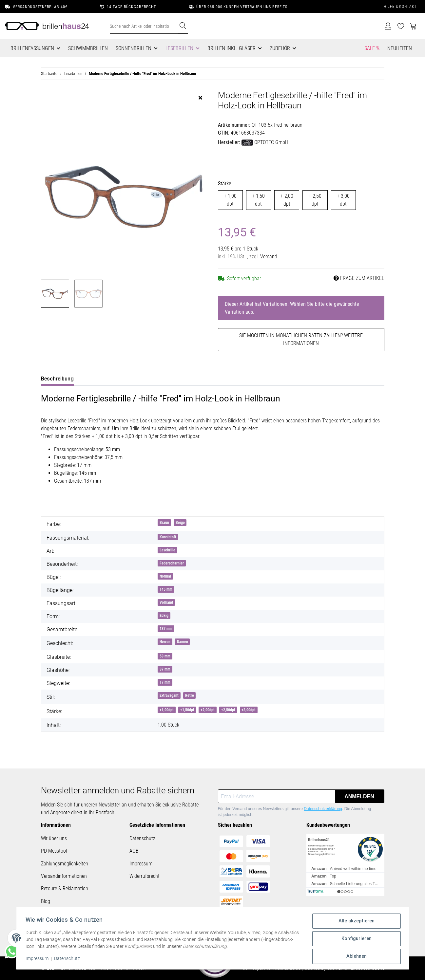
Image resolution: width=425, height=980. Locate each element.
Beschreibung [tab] (57, 379)
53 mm (165, 656)
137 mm (166, 629)
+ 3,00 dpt (343, 200)
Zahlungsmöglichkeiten (65, 864)
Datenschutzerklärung (323, 809)
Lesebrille (167, 550)
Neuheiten (400, 48)
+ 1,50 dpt (258, 200)
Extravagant (169, 695)
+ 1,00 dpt (230, 200)
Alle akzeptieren (356, 923)
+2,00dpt (208, 710)
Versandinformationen (64, 876)
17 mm (165, 682)
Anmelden (359, 796)
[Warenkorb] (413, 26)
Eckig (164, 616)
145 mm (166, 589)
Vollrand (166, 602)
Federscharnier (172, 563)
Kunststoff (168, 537)
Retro (190, 695)
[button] (388, 26)
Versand (269, 257)
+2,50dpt (228, 710)
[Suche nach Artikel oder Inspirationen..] (144, 26)
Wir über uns (54, 838)
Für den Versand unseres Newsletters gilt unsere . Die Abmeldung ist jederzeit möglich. (295, 812)
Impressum (141, 864)
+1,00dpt (167, 710)
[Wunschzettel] (401, 26)
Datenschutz (142, 838)
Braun (164, 523)
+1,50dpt (187, 710)
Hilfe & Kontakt (400, 7)
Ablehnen (355, 957)
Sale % (372, 48)
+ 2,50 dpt (315, 200)
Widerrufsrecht (145, 876)
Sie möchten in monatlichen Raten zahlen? (301, 339)
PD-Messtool (54, 851)
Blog (46, 901)
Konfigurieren (356, 940)
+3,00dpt (249, 710)
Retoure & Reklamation (65, 888)
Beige (180, 523)
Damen (183, 642)
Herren (165, 642)
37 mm (165, 669)
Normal (165, 576)
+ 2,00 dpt (287, 200)
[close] (200, 98)
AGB (134, 851)
